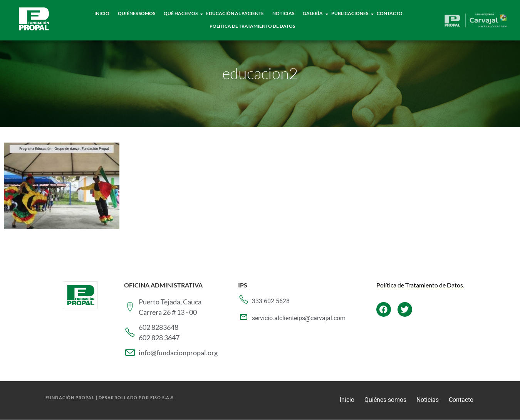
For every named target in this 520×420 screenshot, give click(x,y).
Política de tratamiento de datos (252, 26)
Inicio (102, 13)
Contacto (390, 13)
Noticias (283, 13)
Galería (313, 13)
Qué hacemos (181, 13)
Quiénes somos (385, 400)
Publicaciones (350, 13)
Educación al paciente (235, 13)
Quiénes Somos (137, 13)
